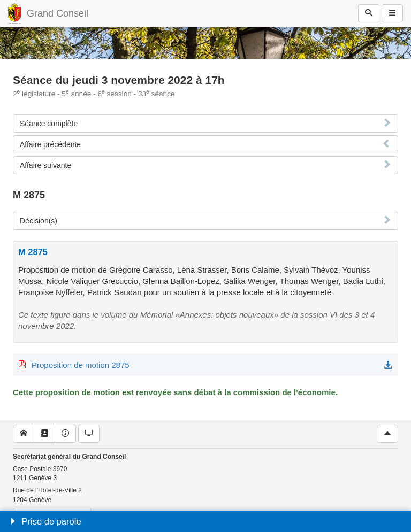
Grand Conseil (58, 13)
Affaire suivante (45, 165)
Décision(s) (39, 221)
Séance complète (49, 124)
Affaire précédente (50, 144)
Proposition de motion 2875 (81, 365)
